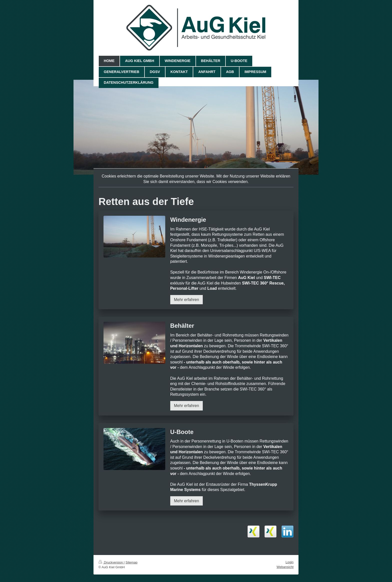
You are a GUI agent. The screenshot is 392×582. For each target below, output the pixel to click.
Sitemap (131, 562)
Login (289, 562)
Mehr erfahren (187, 300)
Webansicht (285, 567)
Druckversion (111, 562)
